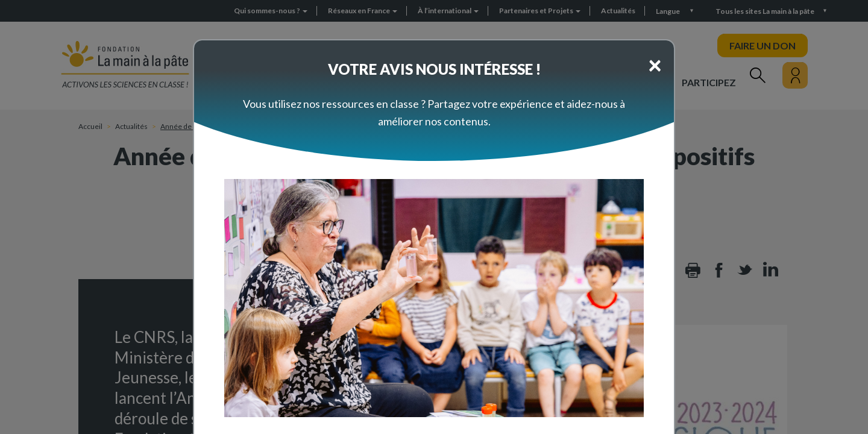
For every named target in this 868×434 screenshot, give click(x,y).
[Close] (655, 64)
